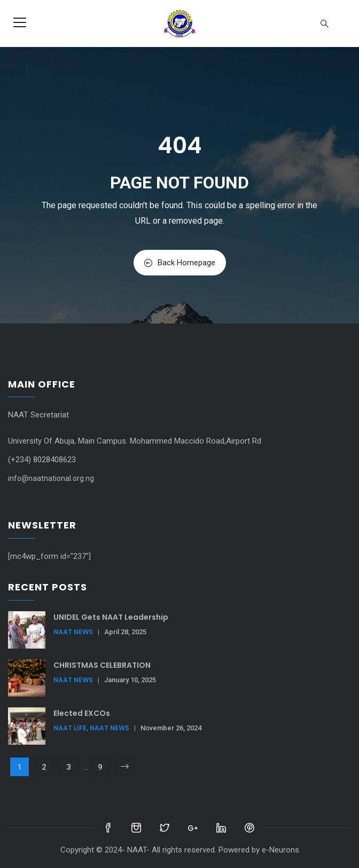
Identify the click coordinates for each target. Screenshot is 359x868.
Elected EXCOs (82, 713)
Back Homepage (180, 263)
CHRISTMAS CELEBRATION (102, 665)
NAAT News (73, 632)
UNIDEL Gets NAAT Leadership (111, 617)
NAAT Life (70, 728)
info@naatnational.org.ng (51, 478)
